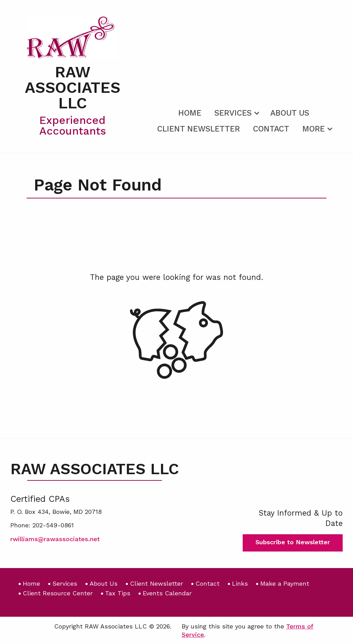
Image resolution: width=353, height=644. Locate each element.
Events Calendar (167, 593)
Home (190, 113)
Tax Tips (118, 593)
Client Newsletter (199, 129)
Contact (271, 129)
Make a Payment (285, 583)
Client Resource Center (58, 593)
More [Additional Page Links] (314, 129)
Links (240, 583)
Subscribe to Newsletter (293, 542)
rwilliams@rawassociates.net (55, 539)
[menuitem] (190, 112)
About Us (290, 113)
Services (233, 113)
